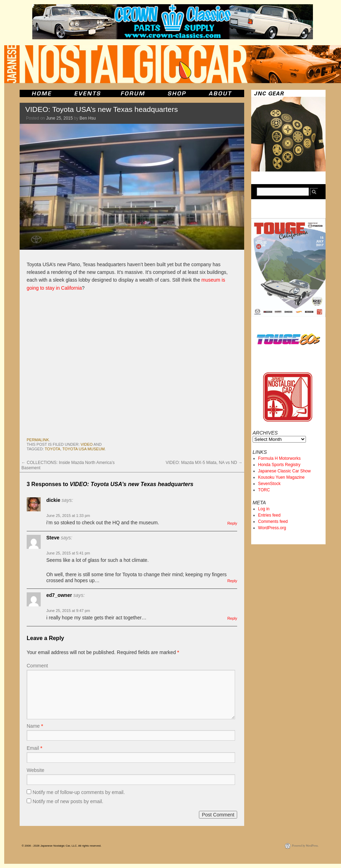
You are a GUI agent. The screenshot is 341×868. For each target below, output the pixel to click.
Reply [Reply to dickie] (232, 523)
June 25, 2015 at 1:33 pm (68, 516)
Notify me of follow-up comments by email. (79, 792)
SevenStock (269, 484)
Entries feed (269, 515)
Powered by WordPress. (305, 846)
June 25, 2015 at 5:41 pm (68, 553)
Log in (264, 509)
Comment (37, 666)
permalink (38, 440)
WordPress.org (272, 528)
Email (34, 748)
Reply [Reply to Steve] (232, 581)
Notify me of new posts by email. (68, 801)
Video (87, 444)
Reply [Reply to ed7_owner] (232, 618)
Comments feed (273, 522)
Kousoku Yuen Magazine (282, 477)
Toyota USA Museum (84, 449)
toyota (53, 449)
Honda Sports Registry (279, 465)
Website (35, 770)
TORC (264, 490)
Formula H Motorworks (279, 458)
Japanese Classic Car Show (285, 471)
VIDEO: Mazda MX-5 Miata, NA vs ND (204, 463)
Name (35, 726)
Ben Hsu (88, 118)
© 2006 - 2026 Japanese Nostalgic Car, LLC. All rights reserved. (62, 846)
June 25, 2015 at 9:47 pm (68, 611)
